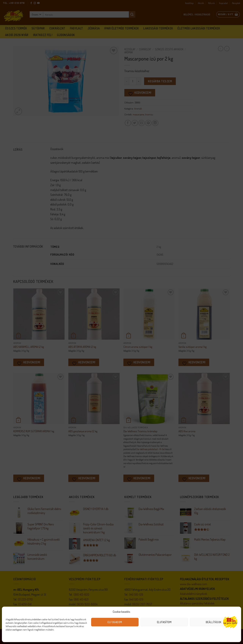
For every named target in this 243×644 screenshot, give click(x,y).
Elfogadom (115, 622)
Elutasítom (164, 622)
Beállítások (214, 622)
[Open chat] (230, 622)
